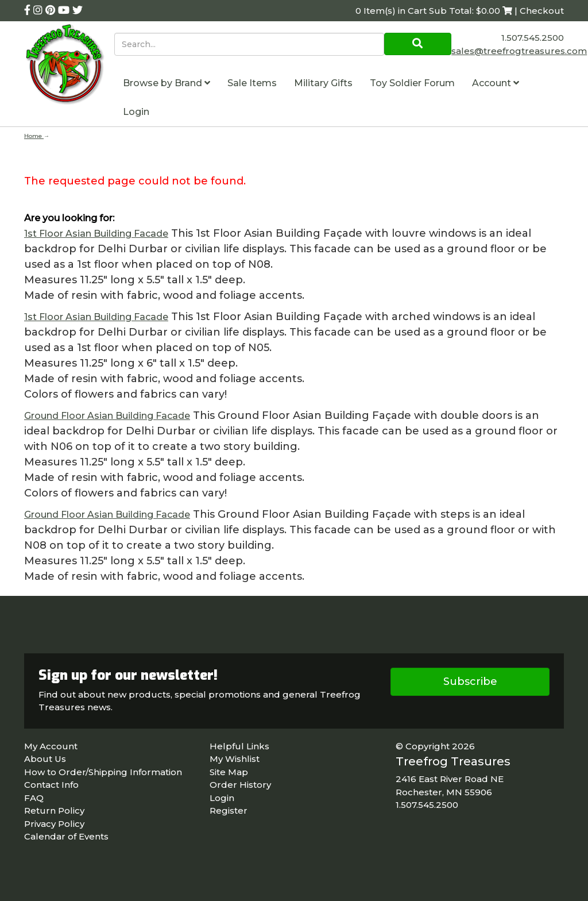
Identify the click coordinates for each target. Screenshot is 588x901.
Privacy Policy (54, 824)
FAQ (34, 798)
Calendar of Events (66, 836)
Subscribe (470, 681)
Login (136, 112)
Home (34, 136)
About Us (45, 759)
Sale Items (252, 83)
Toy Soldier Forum (412, 83)
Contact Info (51, 785)
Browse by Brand (167, 83)
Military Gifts (323, 83)
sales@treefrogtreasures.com (519, 51)
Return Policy (54, 810)
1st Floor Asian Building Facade (96, 234)
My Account (51, 746)
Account (496, 83)
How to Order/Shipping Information (103, 772)
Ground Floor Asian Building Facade (107, 416)
